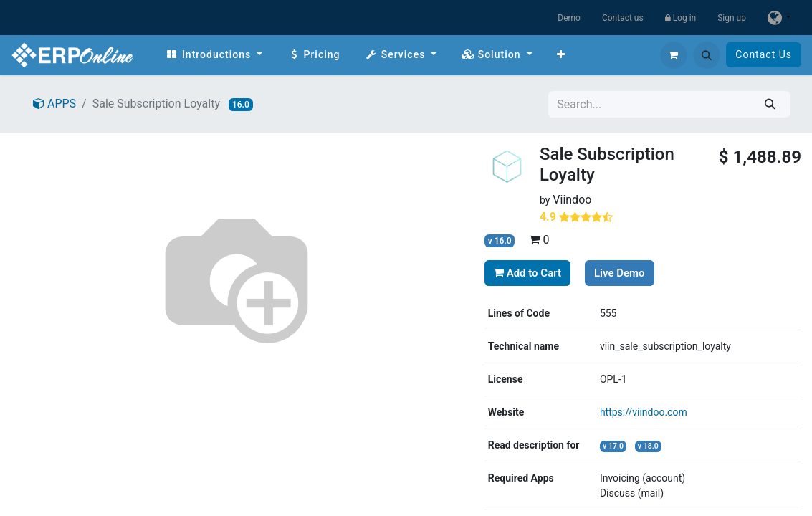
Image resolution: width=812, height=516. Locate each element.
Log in (681, 18)
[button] (707, 55)
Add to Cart (527, 273)
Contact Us (764, 54)
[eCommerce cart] (674, 55)
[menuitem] (214, 55)
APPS (54, 104)
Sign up (732, 18)
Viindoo (572, 200)
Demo (569, 18)
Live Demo (620, 273)
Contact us (623, 18)
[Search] (770, 104)
